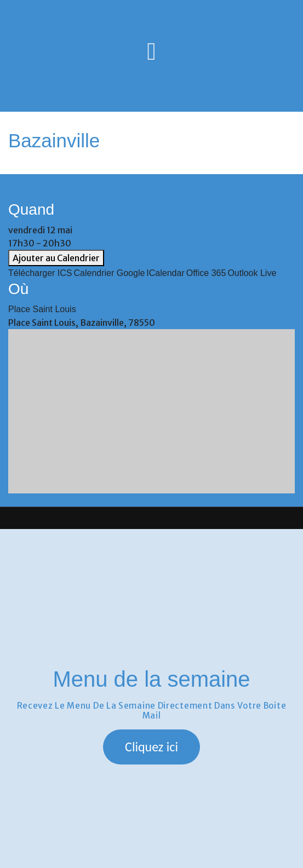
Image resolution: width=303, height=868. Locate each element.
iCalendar (165, 273)
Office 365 (206, 273)
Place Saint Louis (42, 309)
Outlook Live (252, 273)
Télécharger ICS (40, 273)
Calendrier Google (110, 273)
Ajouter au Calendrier (56, 258)
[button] (151, 747)
